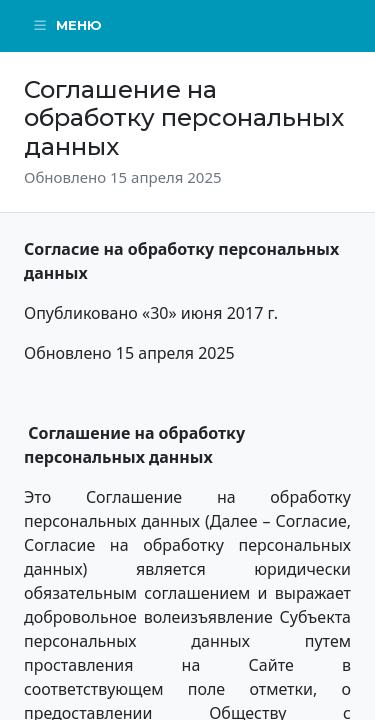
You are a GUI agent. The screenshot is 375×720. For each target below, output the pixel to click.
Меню (67, 25)
